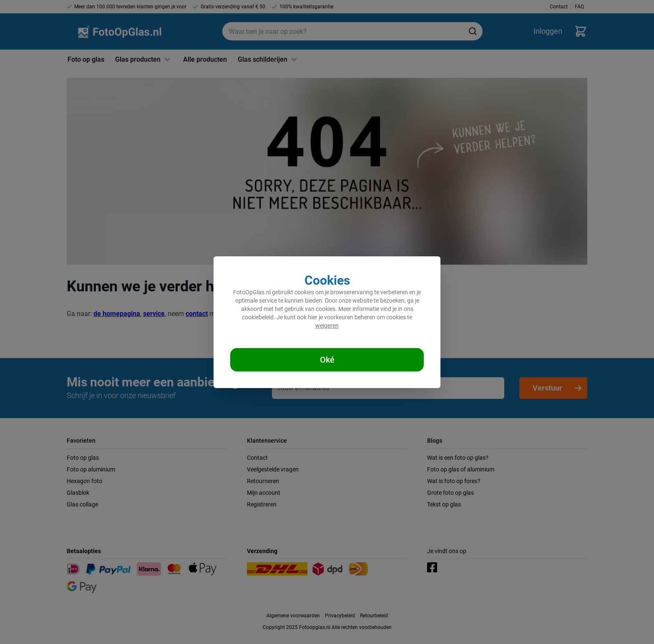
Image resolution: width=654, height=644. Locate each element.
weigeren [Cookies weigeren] (327, 326)
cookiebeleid (258, 317)
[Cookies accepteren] (327, 360)
